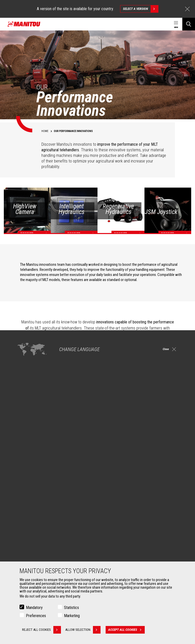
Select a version (141, 9)
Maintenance (114, 557)
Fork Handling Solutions (36, 557)
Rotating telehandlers (120, 508)
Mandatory (34, 608)
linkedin (167, 457)
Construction (28, 496)
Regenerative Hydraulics (62, 371)
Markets (23, 481)
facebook (144, 457)
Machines (109, 481)
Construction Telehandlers (124, 489)
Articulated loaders (118, 514)
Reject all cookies (42, 630)
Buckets (25, 545)
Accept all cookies (128, 630)
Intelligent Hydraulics (59, 359)
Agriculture (27, 489)
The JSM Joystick (56, 389)
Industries (26, 502)
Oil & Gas (25, 508)
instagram (156, 457)
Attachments (27, 536)
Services (108, 536)
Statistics (71, 608)
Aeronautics (28, 514)
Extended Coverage (118, 551)
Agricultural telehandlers (122, 496)
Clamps (25, 551)
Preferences (36, 616)
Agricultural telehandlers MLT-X (126, 502)
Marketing (72, 616)
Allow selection (85, 630)
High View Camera (57, 346)
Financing (111, 545)
